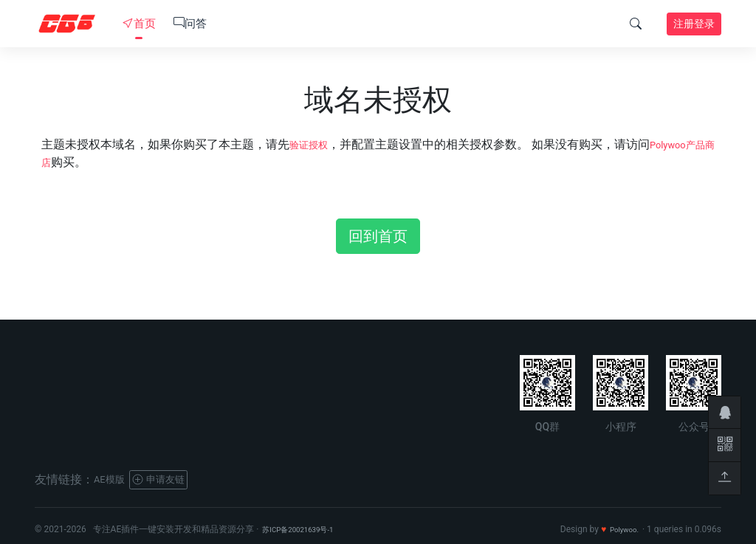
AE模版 (113, 479)
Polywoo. (621, 529)
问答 (190, 24)
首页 (139, 24)
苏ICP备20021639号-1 (306, 529)
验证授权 (313, 144)
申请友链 (172, 479)
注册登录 (694, 24)
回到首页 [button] (378, 236)
